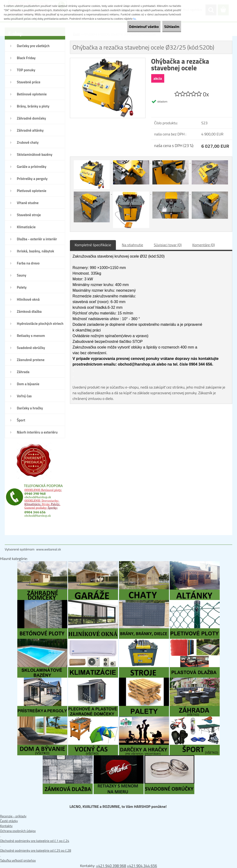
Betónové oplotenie (32, 94)
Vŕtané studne (28, 203)
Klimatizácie (26, 227)
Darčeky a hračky (30, 408)
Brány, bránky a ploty (33, 106)
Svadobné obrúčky (31, 348)
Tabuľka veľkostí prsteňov (18, 860)
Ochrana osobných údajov (18, 831)
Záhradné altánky (30, 130)
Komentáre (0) (203, 245)
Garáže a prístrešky (32, 167)
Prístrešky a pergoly (32, 179)
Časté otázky (9, 821)
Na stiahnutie (132, 245)
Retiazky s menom (31, 336)
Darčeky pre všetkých (33, 46)
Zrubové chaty (28, 142)
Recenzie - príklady (13, 816)
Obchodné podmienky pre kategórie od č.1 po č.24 (35, 841)
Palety (22, 287)
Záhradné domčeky (31, 118)
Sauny (22, 275)
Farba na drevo (28, 263)
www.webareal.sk (49, 549)
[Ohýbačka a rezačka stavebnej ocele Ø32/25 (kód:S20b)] (108, 60)
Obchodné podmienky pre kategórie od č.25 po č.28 (36, 850)
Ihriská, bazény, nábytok (35, 251)
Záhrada (23, 372)
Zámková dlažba (29, 311)
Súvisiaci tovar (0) (168, 245)
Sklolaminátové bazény (35, 154)
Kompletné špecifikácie (93, 245)
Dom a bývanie (28, 384)
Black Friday (26, 58)
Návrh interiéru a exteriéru (37, 432)
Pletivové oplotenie (32, 191)
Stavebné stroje (29, 215)
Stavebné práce (29, 82)
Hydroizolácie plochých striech (40, 324)
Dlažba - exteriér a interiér (37, 239)
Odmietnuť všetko (131, 27)
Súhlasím (168, 27)
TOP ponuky (26, 70)
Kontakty (6, 826)
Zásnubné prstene (31, 360)
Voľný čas (24, 396)
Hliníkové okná (28, 299)
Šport (21, 420)
